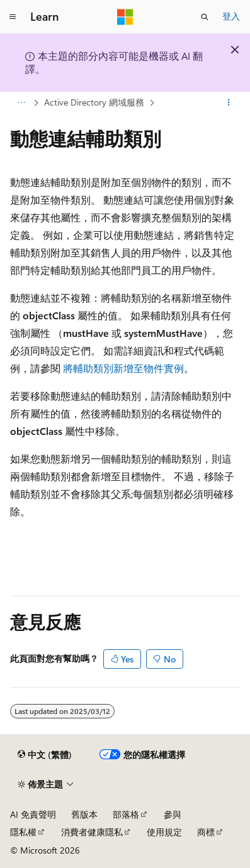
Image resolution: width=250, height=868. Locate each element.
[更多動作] (229, 102)
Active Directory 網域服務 (94, 102)
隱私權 (23, 832)
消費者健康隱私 (92, 832)
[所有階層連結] (21, 102)
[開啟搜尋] (205, 17)
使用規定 (164, 832)
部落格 (126, 814)
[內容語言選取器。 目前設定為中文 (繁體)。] (45, 755)
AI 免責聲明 (33, 814)
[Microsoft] (125, 17)
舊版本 (84, 814)
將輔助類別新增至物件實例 (123, 368)
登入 (231, 16)
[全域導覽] (13, 17)
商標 (206, 832)
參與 (173, 814)
